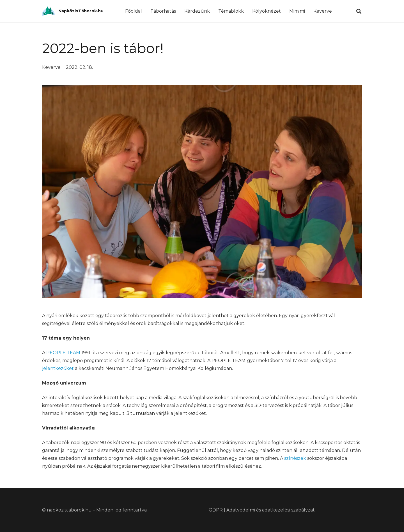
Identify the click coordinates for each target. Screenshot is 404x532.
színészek (295, 458)
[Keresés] (359, 11)
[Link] (48, 11)
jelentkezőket (58, 368)
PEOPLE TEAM (63, 353)
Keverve (51, 67)
